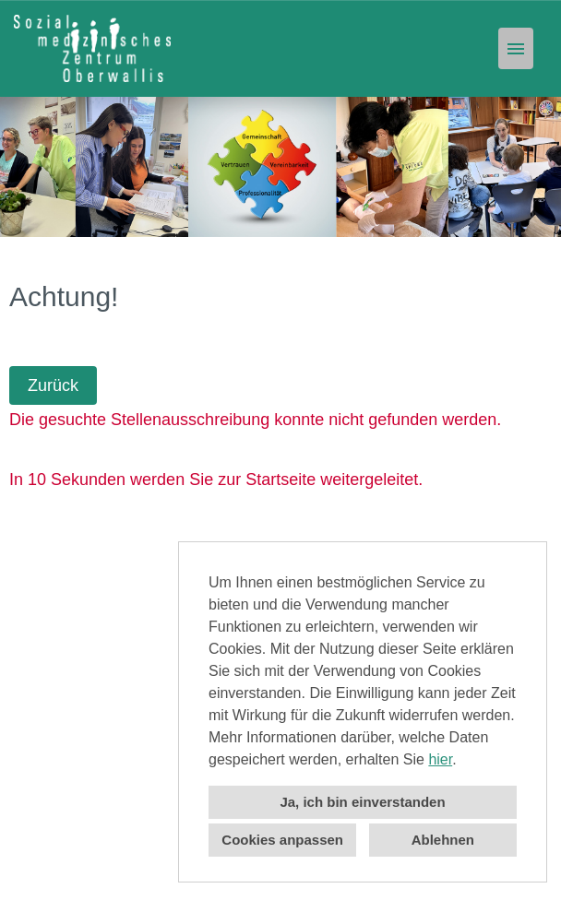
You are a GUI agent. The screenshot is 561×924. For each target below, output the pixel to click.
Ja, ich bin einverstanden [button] (362, 802)
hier (440, 759)
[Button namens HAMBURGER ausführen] (516, 48)
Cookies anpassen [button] (282, 840)
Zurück (53, 385)
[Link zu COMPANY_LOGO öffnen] (92, 48)
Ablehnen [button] (443, 840)
